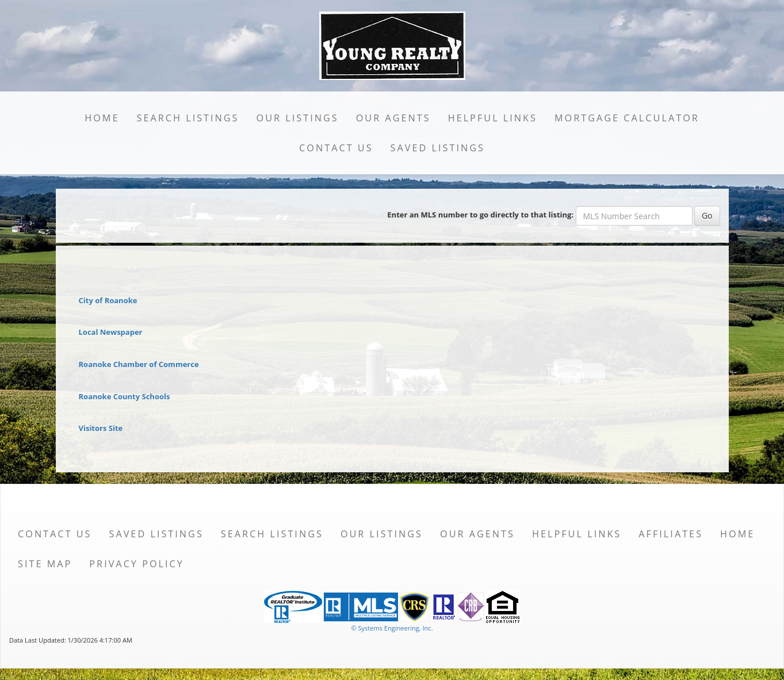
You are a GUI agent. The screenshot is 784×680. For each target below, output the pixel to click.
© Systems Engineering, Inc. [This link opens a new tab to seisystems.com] (392, 628)
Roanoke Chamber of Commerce (139, 364)
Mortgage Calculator (627, 118)
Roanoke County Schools (125, 396)
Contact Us (336, 148)
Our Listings (298, 118)
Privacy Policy (137, 564)
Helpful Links (493, 118)
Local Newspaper (111, 332)
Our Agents (393, 118)
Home (102, 118)
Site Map (45, 564)
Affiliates (671, 534)
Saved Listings (438, 148)
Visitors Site (101, 428)
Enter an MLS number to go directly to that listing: (480, 215)
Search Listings (188, 118)
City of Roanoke (108, 300)
